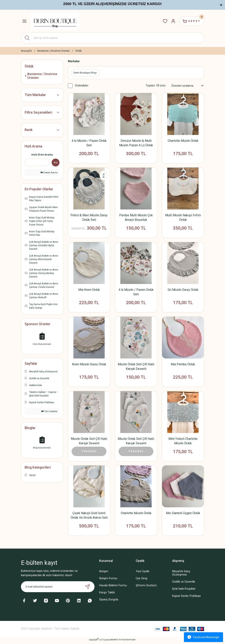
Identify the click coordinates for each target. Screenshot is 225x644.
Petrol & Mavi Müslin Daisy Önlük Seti (89, 218)
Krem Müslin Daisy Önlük (89, 365)
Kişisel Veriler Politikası (186, 597)
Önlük (79, 51)
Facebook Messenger (203, 637)
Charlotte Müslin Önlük (183, 141)
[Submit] (87, 588)
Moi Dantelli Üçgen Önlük (183, 514)
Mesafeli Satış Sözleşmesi (181, 575)
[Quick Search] (37, 162)
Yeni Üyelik (143, 573)
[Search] (112, 38)
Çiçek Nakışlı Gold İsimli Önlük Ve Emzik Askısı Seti (89, 517)
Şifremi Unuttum (146, 587)
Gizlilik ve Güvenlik (184, 583)
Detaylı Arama (49, 172)
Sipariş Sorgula (109, 601)
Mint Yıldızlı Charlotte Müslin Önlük (183, 442)
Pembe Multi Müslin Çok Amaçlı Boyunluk (136, 218)
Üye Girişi (142, 580)
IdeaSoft (94, 641)
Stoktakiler (82, 86)
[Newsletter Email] (58, 588)
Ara (56, 162)
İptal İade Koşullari (184, 590)
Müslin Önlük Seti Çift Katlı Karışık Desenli (136, 367)
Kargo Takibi (107, 594)
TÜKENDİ (89, 452)
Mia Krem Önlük (89, 290)
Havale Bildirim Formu (113, 587)
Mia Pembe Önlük (183, 365)
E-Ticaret (105, 641)
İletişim (104, 573)
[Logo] (55, 21)
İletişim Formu (108, 580)
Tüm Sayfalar (49, 411)
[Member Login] (172, 21)
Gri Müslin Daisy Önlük (183, 290)
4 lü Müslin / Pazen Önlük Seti (89, 143)
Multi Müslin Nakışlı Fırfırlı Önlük (183, 218)
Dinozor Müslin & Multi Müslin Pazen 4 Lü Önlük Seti (136, 143)
